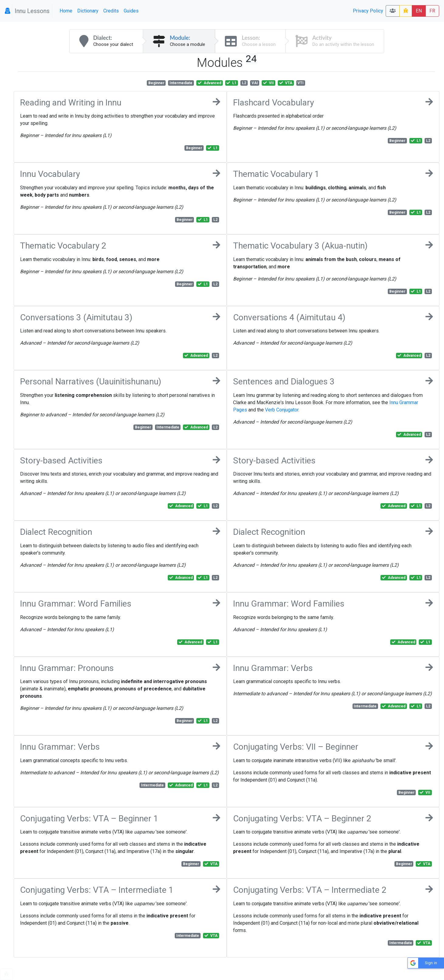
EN (419, 11)
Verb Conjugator (282, 410)
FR (432, 11)
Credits (111, 11)
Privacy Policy (368, 11)
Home (66, 11)
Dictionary (88, 11)
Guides (131, 11)
